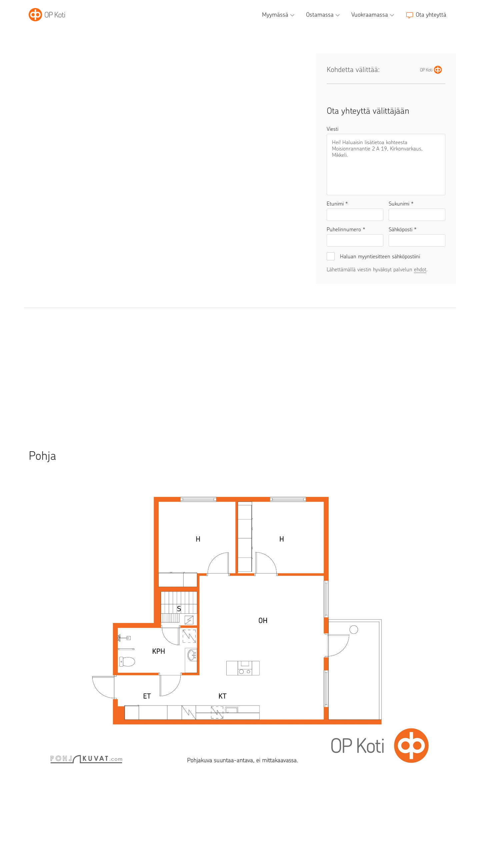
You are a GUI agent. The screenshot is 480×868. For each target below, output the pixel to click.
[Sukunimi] (417, 215)
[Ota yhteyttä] (426, 15)
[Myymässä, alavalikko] (279, 15)
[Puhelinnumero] (355, 240)
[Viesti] (386, 165)
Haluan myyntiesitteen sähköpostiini (380, 256)
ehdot (420, 269)
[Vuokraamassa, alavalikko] (373, 15)
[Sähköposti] (417, 240)
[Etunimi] (355, 215)
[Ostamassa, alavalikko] (324, 15)
